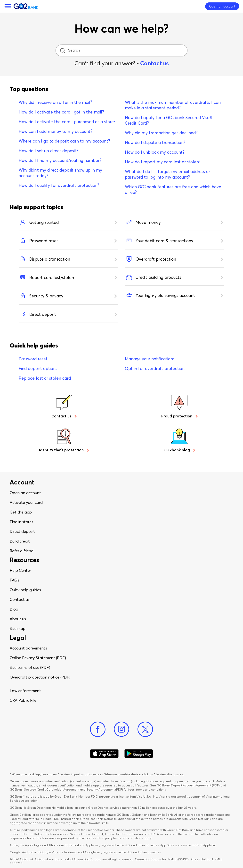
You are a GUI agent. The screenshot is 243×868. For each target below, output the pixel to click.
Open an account (25, 493)
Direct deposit (22, 531)
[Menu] (8, 6)
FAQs (14, 580)
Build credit (20, 541)
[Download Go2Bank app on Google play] (139, 754)
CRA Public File (23, 700)
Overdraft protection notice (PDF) (40, 677)
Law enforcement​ (25, 691)
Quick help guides (25, 590)
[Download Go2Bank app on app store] (104, 754)
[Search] (122, 50)
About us (18, 619)
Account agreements (28, 648)
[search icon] (62, 50)
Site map (18, 628)
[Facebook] (98, 729)
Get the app (21, 512)
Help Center (20, 570)
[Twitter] (145, 729)
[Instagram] (121, 729)
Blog (14, 609)
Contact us (154, 63)
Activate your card (26, 502)
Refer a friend (22, 551)
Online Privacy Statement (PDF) (38, 658)
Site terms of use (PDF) (30, 667)
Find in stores (21, 522)
